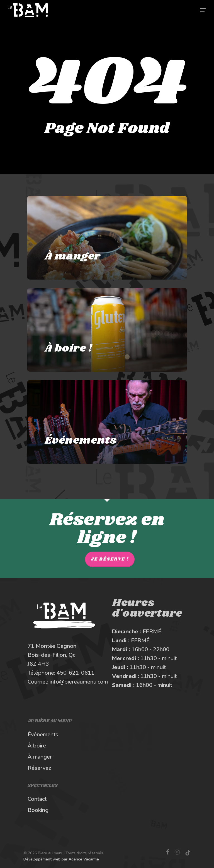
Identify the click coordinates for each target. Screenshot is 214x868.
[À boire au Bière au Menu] (107, 330)
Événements (43, 734)
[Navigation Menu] (203, 10)
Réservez (39, 768)
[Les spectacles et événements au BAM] (107, 422)
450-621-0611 (76, 673)
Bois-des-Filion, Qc (51, 655)
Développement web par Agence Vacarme (61, 859)
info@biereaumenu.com (79, 682)
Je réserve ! (110, 559)
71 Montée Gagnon (52, 646)
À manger (40, 757)
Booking (38, 810)
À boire (37, 746)
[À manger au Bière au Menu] (107, 238)
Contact (37, 799)
